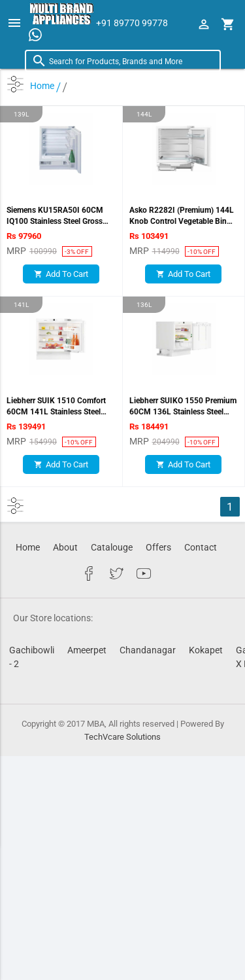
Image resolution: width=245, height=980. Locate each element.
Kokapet (206, 650)
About (65, 547)
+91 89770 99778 (132, 23)
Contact (201, 547)
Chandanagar (148, 650)
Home (28, 547)
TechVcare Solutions (122, 737)
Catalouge (112, 547)
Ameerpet (87, 650)
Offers (158, 547)
